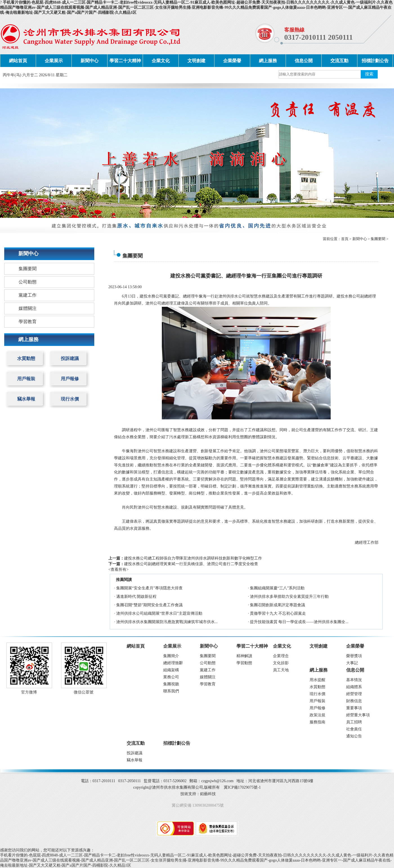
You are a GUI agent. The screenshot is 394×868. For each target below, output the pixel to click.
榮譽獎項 (354, 656)
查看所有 (118, 570)
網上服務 (268, 61)
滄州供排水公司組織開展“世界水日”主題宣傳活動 (159, 613)
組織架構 (171, 670)
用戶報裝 (26, 379)
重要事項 (354, 708)
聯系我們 (171, 691)
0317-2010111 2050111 (318, 37)
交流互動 (339, 61)
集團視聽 (171, 684)
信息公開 (304, 61)
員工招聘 (354, 722)
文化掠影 (281, 663)
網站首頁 (18, 61)
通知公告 (354, 736)
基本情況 (354, 680)
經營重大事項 (358, 715)
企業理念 (281, 656)
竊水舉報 (26, 399)
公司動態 (28, 282)
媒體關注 (28, 308)
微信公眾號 (84, 692)
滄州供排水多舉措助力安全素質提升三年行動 (289, 597)
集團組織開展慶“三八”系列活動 (277, 588)
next (379, 153)
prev (15, 153)
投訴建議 (70, 358)
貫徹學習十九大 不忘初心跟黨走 (278, 613)
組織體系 (354, 687)
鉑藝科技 (208, 794)
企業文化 (161, 61)
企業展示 (54, 61)
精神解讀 (244, 656)
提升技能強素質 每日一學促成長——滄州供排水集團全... (299, 622)
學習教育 (28, 322)
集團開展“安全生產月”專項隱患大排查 (149, 588)
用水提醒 (317, 680)
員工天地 (281, 670)
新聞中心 (89, 61)
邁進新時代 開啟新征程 (136, 597)
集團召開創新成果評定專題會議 (277, 605)
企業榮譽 (232, 61)
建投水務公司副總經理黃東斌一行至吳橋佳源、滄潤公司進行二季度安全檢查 (191, 564)
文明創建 (196, 61)
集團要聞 (378, 239)
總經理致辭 (173, 663)
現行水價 (70, 399)
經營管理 (354, 694)
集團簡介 (171, 656)
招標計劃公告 (375, 61)
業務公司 (171, 677)
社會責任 (354, 729)
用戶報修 (70, 379)
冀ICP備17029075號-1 (242, 787)
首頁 (345, 239)
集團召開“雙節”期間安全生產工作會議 (149, 605)
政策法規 (317, 715)
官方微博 (29, 692)
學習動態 (244, 663)
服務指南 (317, 722)
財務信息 (354, 701)
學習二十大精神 (125, 61)
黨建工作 (28, 295)
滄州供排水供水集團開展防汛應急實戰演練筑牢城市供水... (167, 622)
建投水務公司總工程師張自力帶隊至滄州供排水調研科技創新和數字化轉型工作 (193, 558)
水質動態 (26, 358)
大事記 (352, 663)
